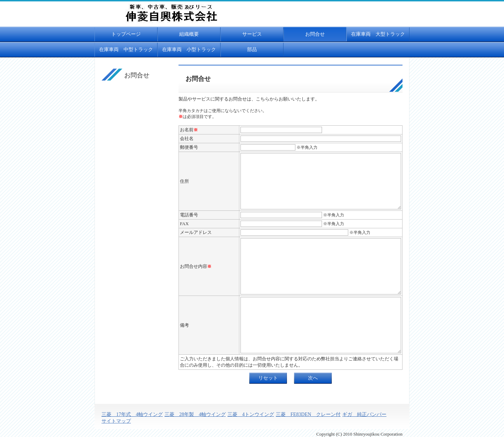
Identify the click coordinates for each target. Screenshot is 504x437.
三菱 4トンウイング (251, 414)
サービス (252, 34)
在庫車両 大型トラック (378, 34)
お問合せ (315, 34)
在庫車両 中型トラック (126, 50)
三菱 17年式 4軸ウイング (132, 414)
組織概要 (189, 34)
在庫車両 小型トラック (189, 50)
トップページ (126, 34)
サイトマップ (116, 421)
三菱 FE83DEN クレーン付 (308, 414)
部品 (252, 50)
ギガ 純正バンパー (364, 414)
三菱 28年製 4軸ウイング (195, 414)
